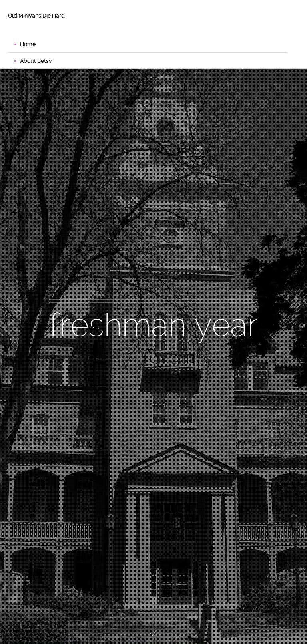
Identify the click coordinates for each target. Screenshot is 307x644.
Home (28, 44)
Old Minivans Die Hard (36, 16)
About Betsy (36, 61)
